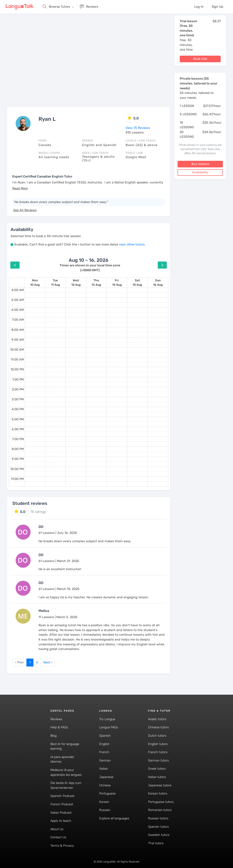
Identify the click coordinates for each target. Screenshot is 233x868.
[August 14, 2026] (117, 283)
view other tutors (132, 244)
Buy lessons (200, 164)
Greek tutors (157, 769)
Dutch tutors (157, 736)
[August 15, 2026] (137, 283)
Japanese (106, 777)
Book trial (200, 59)
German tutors (158, 761)
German (105, 761)
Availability (200, 172)
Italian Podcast (61, 813)
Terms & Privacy (62, 846)
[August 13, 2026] (96, 283)
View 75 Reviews (138, 128)
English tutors (158, 744)
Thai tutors (156, 843)
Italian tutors (157, 777)
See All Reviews (25, 210)
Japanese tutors (160, 785)
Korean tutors (158, 794)
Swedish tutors (159, 835)
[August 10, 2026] (35, 283)
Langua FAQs (109, 727)
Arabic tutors (157, 719)
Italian (104, 769)
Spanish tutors (158, 827)
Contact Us (58, 837)
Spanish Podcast (62, 796)
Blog (53, 736)
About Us (57, 829)
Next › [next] (48, 662)
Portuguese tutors (161, 802)
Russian (105, 810)
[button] (20, 188)
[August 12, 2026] (76, 283)
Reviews (56, 719)
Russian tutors (158, 818)
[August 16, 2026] (158, 283)
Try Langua (107, 719)
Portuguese (107, 794)
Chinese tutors (158, 727)
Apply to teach (61, 821)
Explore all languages (114, 818)
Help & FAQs (59, 727)
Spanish (105, 736)
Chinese (105, 785)
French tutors (158, 752)
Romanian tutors (160, 810)
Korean (104, 802)
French (104, 752)
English (104, 744)
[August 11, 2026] (55, 283)
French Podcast (62, 804)
